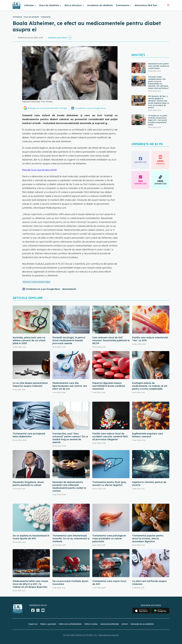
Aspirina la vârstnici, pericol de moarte (149, 484)
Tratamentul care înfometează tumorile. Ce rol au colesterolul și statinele (71, 538)
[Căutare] (168, 5)
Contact (125, 624)
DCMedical (17, 17)
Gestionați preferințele (110, 624)
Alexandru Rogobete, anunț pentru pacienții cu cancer (28, 484)
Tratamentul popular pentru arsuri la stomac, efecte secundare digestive (148, 538)
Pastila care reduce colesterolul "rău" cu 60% (150, 339)
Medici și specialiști (48, 624)
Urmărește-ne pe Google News (91, 108)
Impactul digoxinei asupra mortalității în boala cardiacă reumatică (109, 386)
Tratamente (46, 17)
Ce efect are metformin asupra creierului (149, 583)
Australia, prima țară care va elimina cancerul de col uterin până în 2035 (29, 340)
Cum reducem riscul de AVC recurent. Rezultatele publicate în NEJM (111, 340)
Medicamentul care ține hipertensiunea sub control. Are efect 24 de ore (70, 386)
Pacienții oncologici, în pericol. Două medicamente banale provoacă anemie (69, 340)
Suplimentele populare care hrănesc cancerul (147, 435)
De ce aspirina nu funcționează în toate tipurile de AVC (31, 537)
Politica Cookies (91, 624)
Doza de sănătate (31, 17)
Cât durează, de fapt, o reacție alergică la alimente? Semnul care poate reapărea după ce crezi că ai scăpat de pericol (159, 102)
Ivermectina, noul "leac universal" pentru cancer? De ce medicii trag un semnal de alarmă (70, 438)
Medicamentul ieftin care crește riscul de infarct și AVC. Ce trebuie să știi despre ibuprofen (30, 584)
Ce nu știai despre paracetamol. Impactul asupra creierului (30, 384)
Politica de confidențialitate (70, 624)
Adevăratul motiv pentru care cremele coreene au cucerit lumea (159, 66)
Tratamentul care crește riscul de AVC (109, 583)
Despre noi (33, 624)
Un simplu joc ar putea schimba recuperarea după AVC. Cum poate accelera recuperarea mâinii (158, 120)
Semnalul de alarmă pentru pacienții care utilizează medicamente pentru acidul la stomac (69, 486)
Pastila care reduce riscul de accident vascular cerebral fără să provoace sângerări (110, 436)
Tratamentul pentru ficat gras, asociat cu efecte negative (109, 484)
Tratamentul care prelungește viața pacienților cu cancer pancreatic (109, 538)
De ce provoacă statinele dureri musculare (70, 583)
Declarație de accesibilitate (142, 624)
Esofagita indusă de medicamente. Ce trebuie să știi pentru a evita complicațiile (150, 386)
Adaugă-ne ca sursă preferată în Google (47, 108)
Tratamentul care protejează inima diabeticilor (29, 435)
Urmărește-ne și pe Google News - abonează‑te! (51, 289)
